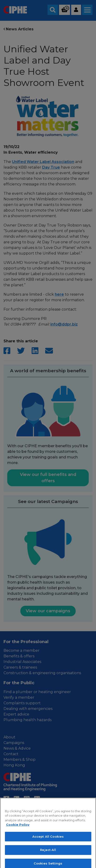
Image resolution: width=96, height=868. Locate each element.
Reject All (48, 860)
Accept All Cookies (48, 847)
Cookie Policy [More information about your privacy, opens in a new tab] (18, 835)
